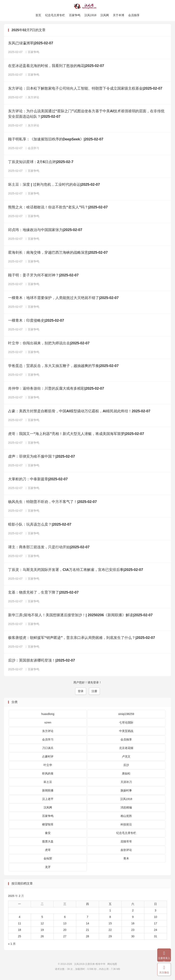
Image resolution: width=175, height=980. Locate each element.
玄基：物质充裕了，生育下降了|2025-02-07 (43, 593)
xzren (48, 723)
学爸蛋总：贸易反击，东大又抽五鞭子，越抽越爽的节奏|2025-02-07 (63, 367)
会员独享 (134, 15)
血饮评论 (126, 851)
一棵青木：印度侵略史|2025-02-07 (36, 321)
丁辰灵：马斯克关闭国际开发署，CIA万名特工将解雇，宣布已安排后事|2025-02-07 (76, 571)
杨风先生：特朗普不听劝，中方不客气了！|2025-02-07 (52, 503)
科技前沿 (126, 825)
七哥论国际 (126, 723)
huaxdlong (48, 715)
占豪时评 (48, 757)
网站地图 (112, 965)
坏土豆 (48, 783)
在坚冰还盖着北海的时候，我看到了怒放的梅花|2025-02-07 (56, 67)
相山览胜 (126, 817)
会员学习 (32, 149)
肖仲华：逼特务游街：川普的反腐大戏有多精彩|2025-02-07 (56, 389)
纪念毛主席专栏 (55, 15)
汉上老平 (48, 800)
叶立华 (48, 766)
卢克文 (126, 757)
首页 (38, 15)
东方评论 (32, 98)
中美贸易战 (126, 732)
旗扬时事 (126, 791)
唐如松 (126, 774)
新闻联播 (48, 791)
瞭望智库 (48, 825)
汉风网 (105, 15)
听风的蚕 (48, 774)
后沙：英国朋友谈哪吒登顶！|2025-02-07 (42, 661)
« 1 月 (12, 945)
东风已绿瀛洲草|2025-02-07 (31, 44)
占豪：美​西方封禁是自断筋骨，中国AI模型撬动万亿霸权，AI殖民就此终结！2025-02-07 (79, 412)
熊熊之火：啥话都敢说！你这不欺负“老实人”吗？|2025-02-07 (58, 208)
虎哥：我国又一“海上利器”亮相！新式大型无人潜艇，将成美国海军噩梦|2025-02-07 (76, 435)
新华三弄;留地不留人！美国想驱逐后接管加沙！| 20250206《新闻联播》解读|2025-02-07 (80, 616)
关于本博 (119, 15)
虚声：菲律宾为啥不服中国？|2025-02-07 (42, 457)
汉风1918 (90, 15)
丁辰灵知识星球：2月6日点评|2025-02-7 (41, 163)
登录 (81, 692)
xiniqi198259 (126, 715)
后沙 (126, 766)
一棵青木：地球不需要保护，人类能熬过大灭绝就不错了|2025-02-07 (63, 299)
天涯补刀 (126, 783)
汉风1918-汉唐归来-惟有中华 (88, 6)
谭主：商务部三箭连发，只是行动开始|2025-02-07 (49, 548)
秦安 (48, 834)
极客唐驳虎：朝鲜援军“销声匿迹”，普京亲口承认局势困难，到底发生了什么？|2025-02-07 (82, 639)
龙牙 (48, 868)
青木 (126, 859)
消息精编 (126, 808)
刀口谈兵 (48, 749)
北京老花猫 (126, 749)
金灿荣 (48, 859)
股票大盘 (48, 842)
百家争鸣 (75, 15)
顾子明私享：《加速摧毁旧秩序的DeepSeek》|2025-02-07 (56, 140)
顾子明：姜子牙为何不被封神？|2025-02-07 (43, 276)
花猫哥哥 (126, 842)
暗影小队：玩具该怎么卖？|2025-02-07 (40, 525)
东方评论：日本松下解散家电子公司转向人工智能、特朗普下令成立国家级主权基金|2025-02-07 (85, 89)
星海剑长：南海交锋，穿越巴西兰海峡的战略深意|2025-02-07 (58, 253)
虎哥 (48, 851)
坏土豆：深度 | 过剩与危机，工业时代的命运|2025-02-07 (54, 186)
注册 (94, 692)
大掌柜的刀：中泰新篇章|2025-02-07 (38, 480)
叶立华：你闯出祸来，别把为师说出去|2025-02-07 (49, 344)
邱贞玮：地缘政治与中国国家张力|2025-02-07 (45, 231)
